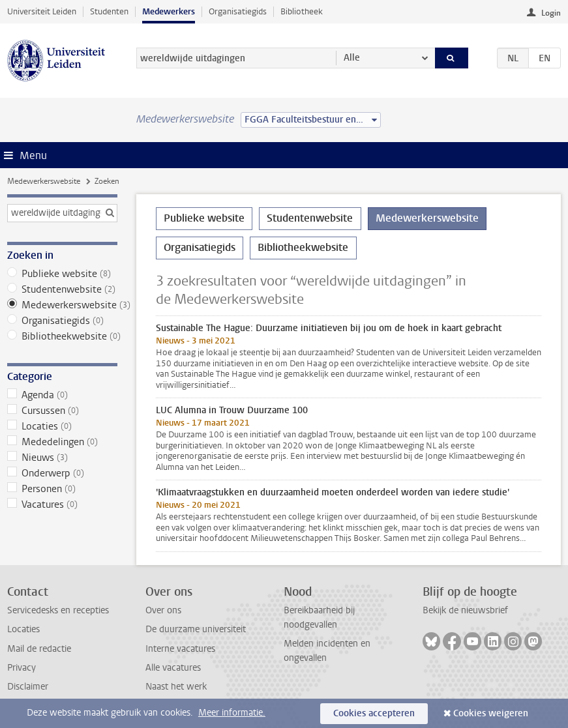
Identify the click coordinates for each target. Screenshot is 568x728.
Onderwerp (62, 473)
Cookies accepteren (374, 713)
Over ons (163, 610)
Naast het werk (176, 687)
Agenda (62, 395)
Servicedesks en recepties (58, 610)
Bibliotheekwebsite (62, 336)
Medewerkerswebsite (44, 181)
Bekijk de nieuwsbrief (465, 610)
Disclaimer (28, 687)
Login (551, 13)
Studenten (109, 11)
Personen (62, 489)
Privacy (22, 668)
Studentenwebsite (62, 289)
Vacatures (62, 504)
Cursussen (62, 411)
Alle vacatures (173, 668)
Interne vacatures (180, 649)
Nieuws (62, 458)
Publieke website (62, 274)
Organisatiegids (238, 11)
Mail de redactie (39, 649)
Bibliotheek (302, 11)
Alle (352, 58)
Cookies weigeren (491, 713)
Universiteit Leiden (42, 11)
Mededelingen (62, 442)
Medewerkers (169, 11)
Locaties (62, 426)
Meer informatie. (232, 713)
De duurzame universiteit (196, 629)
